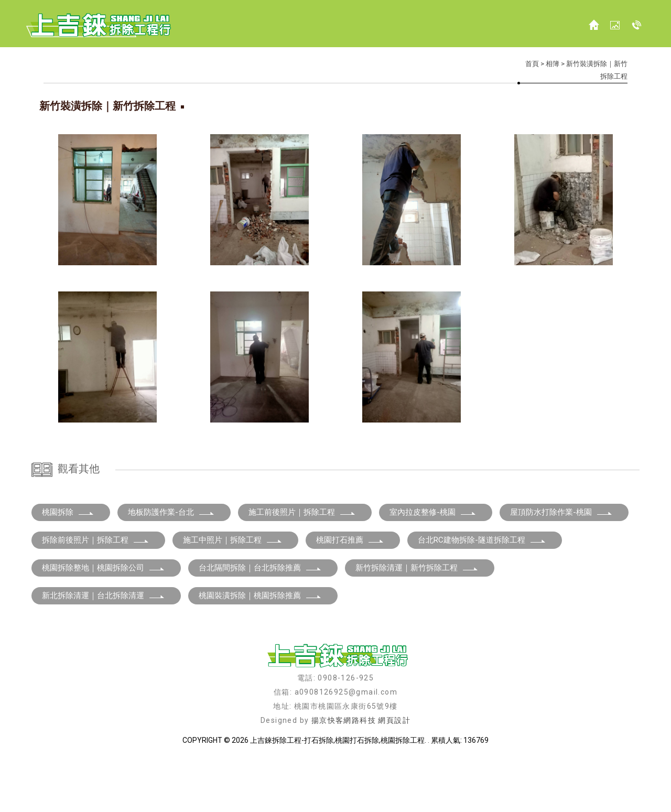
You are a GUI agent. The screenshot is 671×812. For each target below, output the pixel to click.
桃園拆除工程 (223, 786)
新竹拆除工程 (432, 786)
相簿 (553, 64)
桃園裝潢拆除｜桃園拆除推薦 (260, 651)
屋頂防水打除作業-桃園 (561, 567)
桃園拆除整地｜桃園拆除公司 (104, 623)
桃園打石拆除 (328, 786)
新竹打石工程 (485, 786)
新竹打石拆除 (380, 786)
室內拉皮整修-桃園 (433, 567)
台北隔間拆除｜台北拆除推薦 (260, 623)
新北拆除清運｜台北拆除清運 (104, 651)
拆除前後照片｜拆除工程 (96, 595)
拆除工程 (178, 786)
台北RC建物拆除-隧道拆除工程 (482, 595)
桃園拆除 (68, 567)
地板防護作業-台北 (171, 567)
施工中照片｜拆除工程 (233, 595)
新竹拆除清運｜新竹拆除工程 (417, 623)
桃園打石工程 (275, 786)
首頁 (532, 64)
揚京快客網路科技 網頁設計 (361, 775)
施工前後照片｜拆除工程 (302, 567)
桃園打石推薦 (350, 595)
